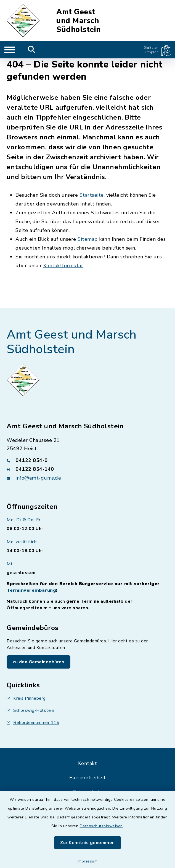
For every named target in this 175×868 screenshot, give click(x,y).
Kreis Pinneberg (26, 698)
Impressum (88, 861)
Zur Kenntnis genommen (87, 843)
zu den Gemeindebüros (39, 662)
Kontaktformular (63, 266)
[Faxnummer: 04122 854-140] (87, 469)
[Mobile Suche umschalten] (32, 50)
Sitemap (88, 239)
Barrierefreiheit (88, 778)
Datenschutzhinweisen (101, 826)
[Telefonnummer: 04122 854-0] (87, 460)
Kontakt (88, 763)
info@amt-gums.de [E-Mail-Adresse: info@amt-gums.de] (38, 478)
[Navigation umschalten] (10, 50)
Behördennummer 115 (33, 723)
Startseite (92, 195)
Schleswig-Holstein (30, 710)
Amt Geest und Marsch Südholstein (79, 21)
